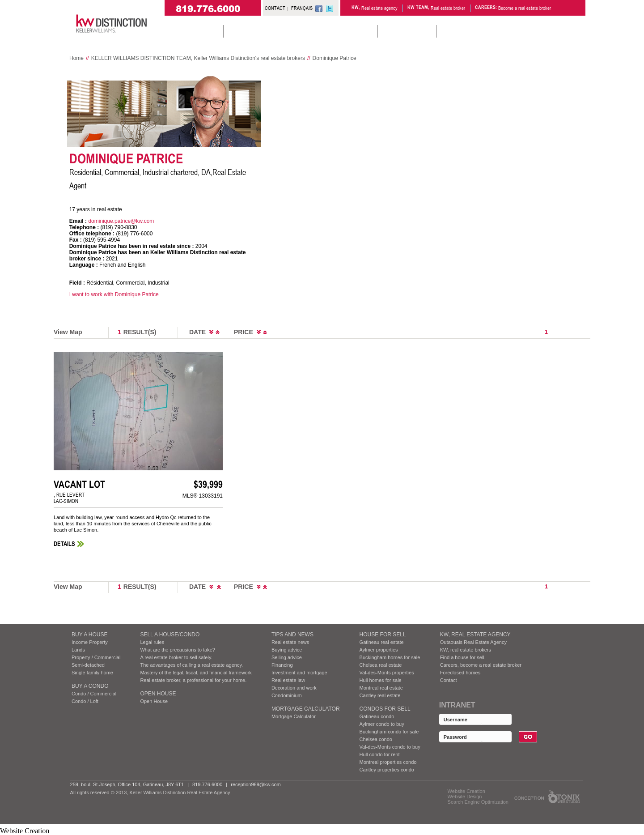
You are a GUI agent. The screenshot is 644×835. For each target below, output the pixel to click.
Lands (78, 650)
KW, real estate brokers (466, 650)
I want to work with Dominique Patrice (114, 294)
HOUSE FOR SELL (383, 635)
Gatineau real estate (382, 642)
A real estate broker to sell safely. (176, 657)
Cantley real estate (380, 695)
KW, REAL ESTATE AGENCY (475, 635)
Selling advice (287, 657)
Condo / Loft (85, 701)
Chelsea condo (376, 739)
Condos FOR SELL (385, 709)
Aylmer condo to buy (382, 724)
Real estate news (290, 642)
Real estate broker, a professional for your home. (193, 680)
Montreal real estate (381, 688)
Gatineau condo (377, 716)
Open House (158, 694)
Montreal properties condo (388, 762)
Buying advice (287, 650)
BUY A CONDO (90, 686)
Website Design (465, 797)
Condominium (287, 695)
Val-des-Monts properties (387, 673)
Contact (449, 680)
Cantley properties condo (387, 770)
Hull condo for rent (380, 754)
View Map (68, 332)
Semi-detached (88, 665)
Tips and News (292, 635)
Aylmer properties (379, 650)
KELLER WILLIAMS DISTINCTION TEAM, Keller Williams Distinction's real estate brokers (198, 58)
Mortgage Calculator (306, 709)
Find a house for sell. (463, 657)
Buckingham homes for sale (390, 657)
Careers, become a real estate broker (481, 665)
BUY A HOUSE (89, 635)
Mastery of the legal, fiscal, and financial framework (196, 673)
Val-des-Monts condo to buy (390, 747)
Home (76, 58)
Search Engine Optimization (478, 802)
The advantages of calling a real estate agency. (191, 665)
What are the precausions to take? (178, 650)
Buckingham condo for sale (389, 732)
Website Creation (466, 791)
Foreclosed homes (460, 673)
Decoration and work (294, 688)
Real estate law (288, 680)
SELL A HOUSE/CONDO (170, 635)
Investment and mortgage (299, 673)
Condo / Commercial (94, 694)
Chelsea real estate (381, 665)
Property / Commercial (96, 657)
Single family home (92, 673)
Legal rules (152, 642)
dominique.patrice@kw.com (121, 221)
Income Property (90, 642)
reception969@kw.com (256, 784)
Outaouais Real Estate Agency (473, 642)
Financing (282, 665)
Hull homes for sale (381, 680)
